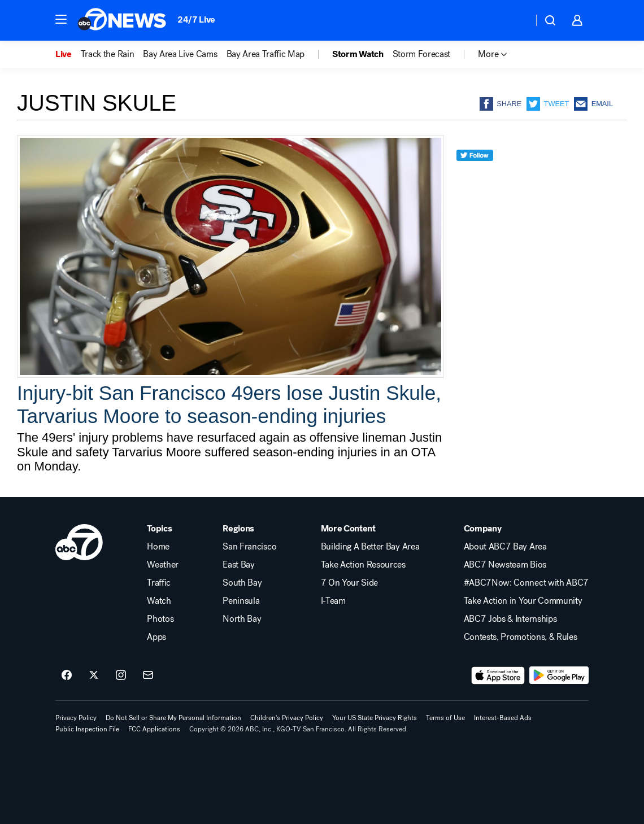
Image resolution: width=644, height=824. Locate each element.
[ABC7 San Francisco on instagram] (121, 675)
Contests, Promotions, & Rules (521, 637)
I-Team (333, 601)
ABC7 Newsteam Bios (505, 565)
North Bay (242, 619)
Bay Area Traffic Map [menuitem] (266, 54)
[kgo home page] (79, 542)
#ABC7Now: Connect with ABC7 (526, 583)
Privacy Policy (76, 718)
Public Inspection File (87, 729)
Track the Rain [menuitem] (108, 54)
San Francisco (249, 547)
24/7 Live (196, 19)
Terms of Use (445, 718)
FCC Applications (154, 729)
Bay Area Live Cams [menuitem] (180, 54)
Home (158, 547)
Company (483, 529)
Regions (238, 529)
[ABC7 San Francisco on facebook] (67, 675)
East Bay (238, 565)
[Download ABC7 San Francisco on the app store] (498, 675)
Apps (156, 637)
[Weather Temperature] (515, 20)
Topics (159, 529)
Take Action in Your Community (523, 601)
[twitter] (475, 176)
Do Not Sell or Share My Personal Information (173, 718)
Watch (159, 601)
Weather (163, 565)
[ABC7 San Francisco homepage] (122, 20)
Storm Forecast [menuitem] (422, 54)
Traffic (159, 583)
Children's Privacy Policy (287, 718)
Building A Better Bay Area (370, 547)
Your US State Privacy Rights (375, 718)
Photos (160, 619)
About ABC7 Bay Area (505, 547)
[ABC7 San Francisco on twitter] (94, 675)
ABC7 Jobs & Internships (510, 619)
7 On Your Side (350, 583)
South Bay (242, 583)
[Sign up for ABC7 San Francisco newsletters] (148, 675)
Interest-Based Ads (503, 718)
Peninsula (241, 601)
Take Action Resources (363, 565)
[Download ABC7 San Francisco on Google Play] (559, 675)
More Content (348, 529)
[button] (61, 19)
